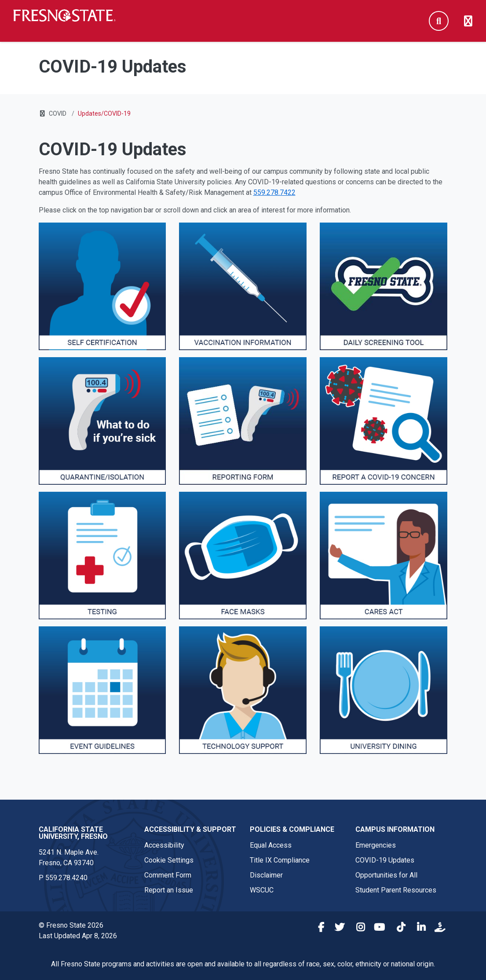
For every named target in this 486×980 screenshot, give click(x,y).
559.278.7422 (274, 192)
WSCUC (262, 890)
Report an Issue (169, 890)
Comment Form (168, 875)
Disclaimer (266, 875)
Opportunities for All (386, 875)
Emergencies (376, 845)
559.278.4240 (66, 878)
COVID (58, 113)
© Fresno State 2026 (71, 925)
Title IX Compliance (280, 860)
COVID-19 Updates (385, 860)
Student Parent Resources (396, 890)
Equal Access (271, 845)
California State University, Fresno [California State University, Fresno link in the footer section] (73, 833)
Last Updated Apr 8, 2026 (78, 936)
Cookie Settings (169, 860)
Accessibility (164, 845)
